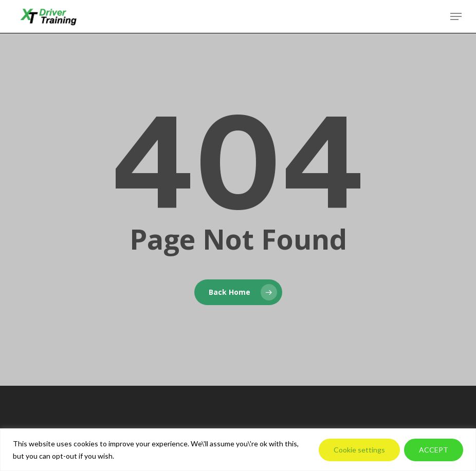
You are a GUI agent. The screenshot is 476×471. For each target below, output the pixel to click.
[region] (238, 450)
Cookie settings (359, 450)
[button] (456, 16)
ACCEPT (434, 450)
